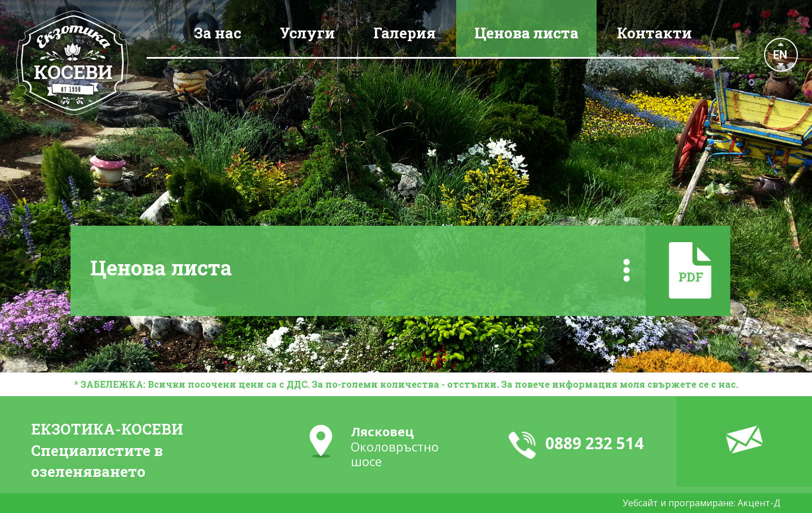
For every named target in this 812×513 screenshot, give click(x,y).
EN (780, 55)
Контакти (654, 33)
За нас (218, 33)
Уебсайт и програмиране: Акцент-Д (701, 503)
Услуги (307, 33)
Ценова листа (526, 33)
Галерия (405, 33)
